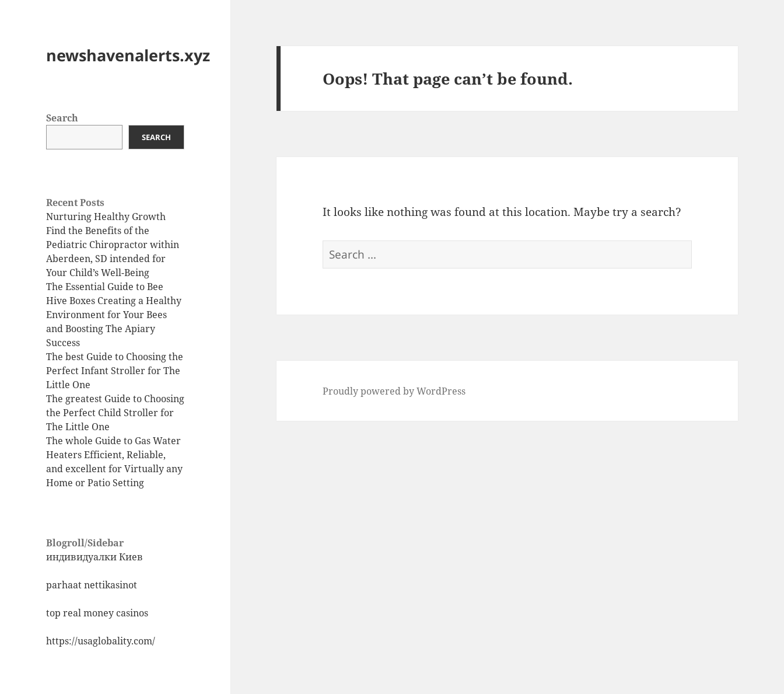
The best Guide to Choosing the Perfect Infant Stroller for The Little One (115, 371)
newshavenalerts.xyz (128, 55)
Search (62, 118)
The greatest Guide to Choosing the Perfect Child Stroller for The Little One (115, 413)
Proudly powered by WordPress (394, 391)
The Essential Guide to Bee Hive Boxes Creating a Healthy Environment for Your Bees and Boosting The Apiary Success (114, 315)
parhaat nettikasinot (92, 585)
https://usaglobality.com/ (101, 641)
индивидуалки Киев (94, 557)
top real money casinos (97, 613)
